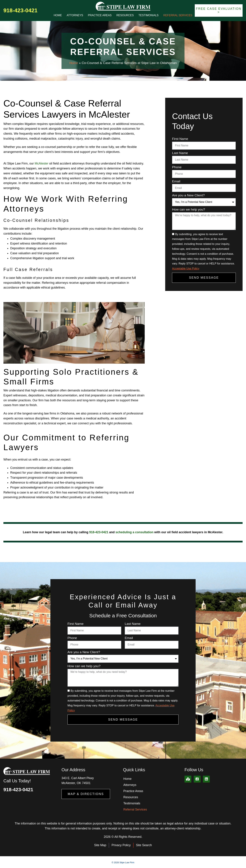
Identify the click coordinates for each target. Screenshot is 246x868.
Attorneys (75, 15)
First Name (180, 139)
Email (176, 181)
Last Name (180, 153)
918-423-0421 (20, 10)
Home (58, 15)
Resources (125, 15)
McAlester (42, 163)
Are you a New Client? (188, 195)
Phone (177, 167)
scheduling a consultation (134, 532)
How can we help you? (189, 210)
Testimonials (149, 15)
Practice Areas (100, 15)
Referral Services (178, 15)
